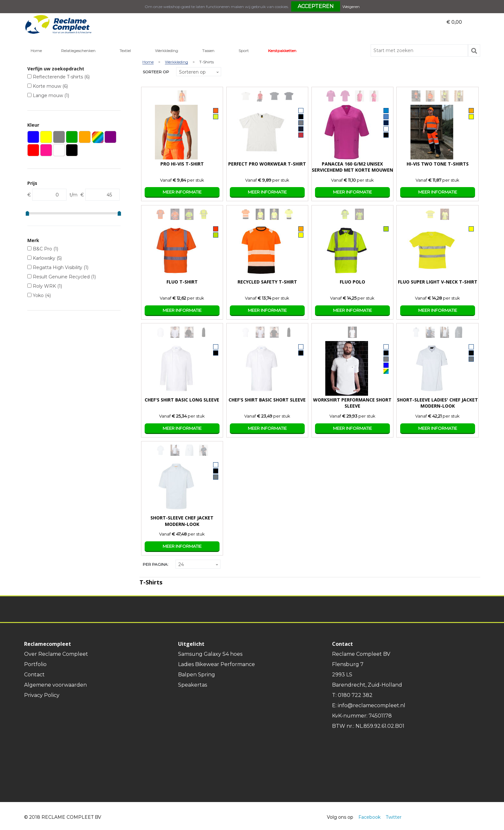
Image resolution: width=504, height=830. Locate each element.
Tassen (208, 51)
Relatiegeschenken (78, 51)
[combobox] (419, 50)
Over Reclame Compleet (56, 654)
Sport (244, 51)
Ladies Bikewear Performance (216, 664)
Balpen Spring (197, 675)
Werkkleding (166, 51)
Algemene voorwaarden (55, 685)
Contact (34, 675)
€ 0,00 (454, 22)
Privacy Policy (42, 695)
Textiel (125, 51)
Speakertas (193, 685)
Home (36, 51)
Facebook (369, 817)
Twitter (394, 817)
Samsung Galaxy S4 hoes (210, 654)
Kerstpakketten (282, 51)
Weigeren (351, 7)
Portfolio (35, 664)
